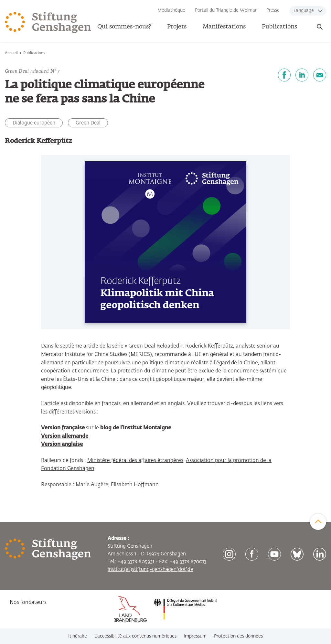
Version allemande (65, 436)
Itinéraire (78, 636)
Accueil (11, 53)
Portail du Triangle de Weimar (226, 10)
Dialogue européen (34, 123)
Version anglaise (62, 445)
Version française (63, 428)
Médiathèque (171, 10)
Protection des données (238, 636)
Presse (273, 10)
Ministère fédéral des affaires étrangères (135, 461)
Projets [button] (177, 27)
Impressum (195, 636)
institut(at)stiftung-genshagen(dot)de (150, 569)
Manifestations (224, 27)
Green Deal (88, 123)
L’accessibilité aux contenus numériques (135, 636)
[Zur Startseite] (48, 23)
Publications (279, 27)
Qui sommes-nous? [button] (124, 27)
